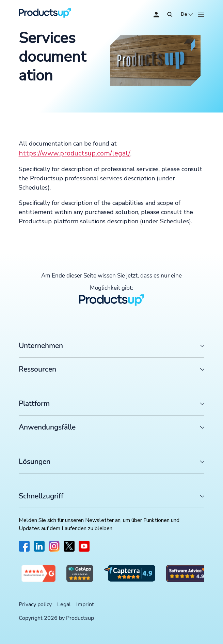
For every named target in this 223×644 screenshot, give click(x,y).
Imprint (85, 604)
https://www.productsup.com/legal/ (75, 153)
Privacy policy (35, 604)
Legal (64, 604)
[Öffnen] (170, 15)
